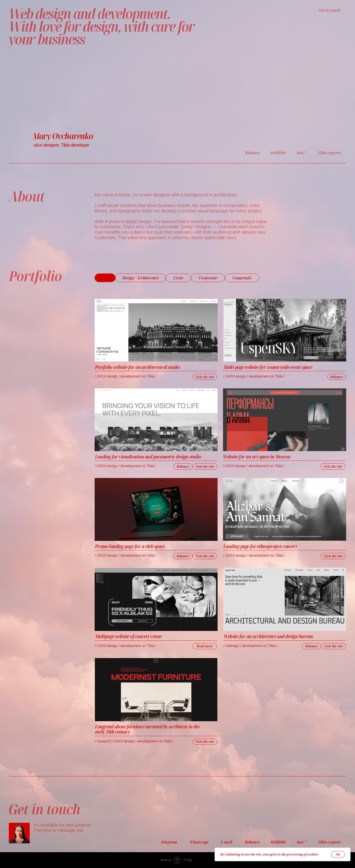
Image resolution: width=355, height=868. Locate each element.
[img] (285, 330)
